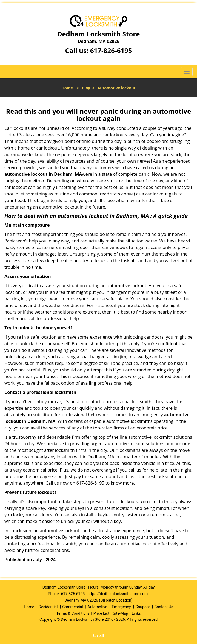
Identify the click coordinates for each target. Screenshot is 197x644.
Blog (86, 88)
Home (67, 88)
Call (98, 636)
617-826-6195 (111, 50)
